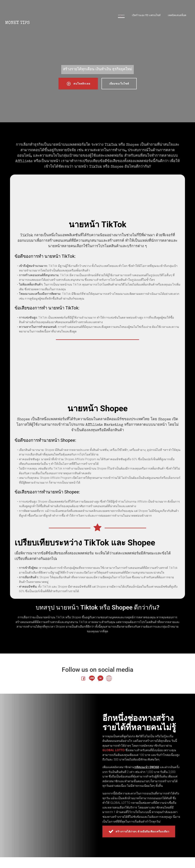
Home (121, 16)
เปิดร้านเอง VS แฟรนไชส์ (146, 16)
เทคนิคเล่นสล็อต (177, 16)
